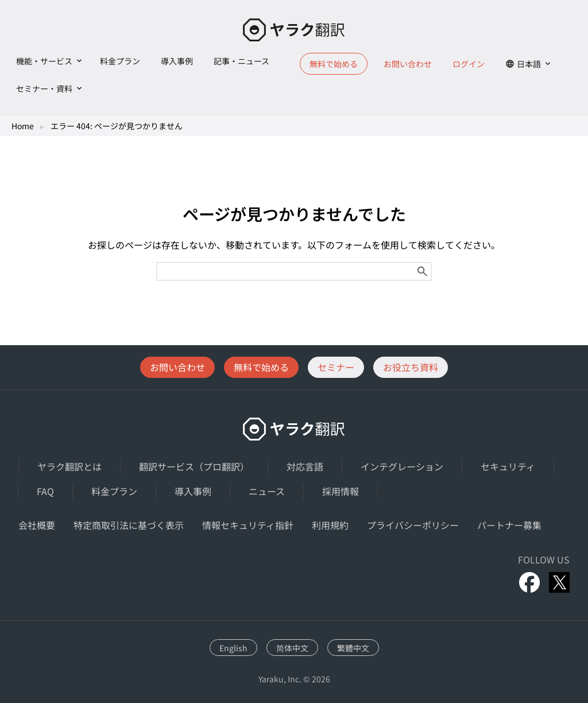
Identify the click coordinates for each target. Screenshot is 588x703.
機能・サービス (44, 61)
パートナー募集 (509, 525)
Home (23, 126)
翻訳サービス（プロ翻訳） (194, 466)
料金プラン (120, 61)
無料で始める (334, 64)
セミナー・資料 (44, 88)
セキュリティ (508, 466)
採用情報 (341, 491)
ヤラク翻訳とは (69, 466)
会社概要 (37, 525)
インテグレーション (402, 466)
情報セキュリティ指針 (248, 525)
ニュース (267, 491)
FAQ (45, 491)
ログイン (469, 64)
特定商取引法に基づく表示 (129, 525)
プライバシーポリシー (413, 525)
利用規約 (330, 525)
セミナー (336, 367)
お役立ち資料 (411, 367)
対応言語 (305, 466)
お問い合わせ (408, 64)
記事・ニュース (241, 61)
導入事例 (177, 61)
